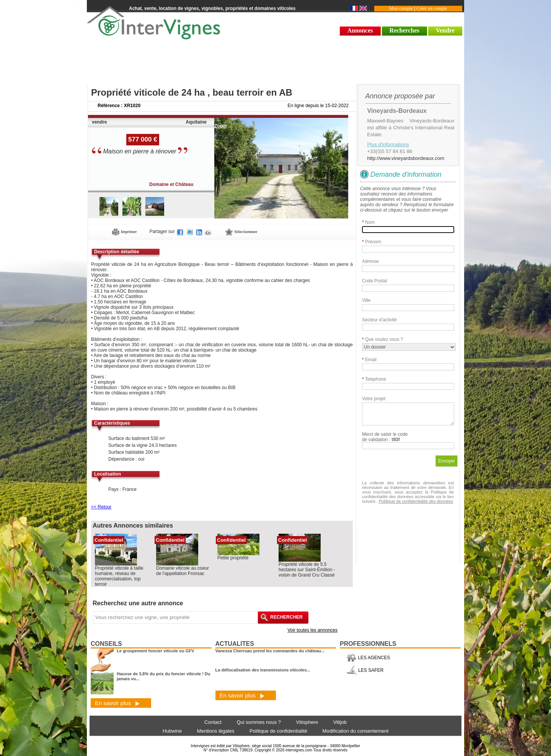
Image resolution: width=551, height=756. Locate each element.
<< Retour (101, 507)
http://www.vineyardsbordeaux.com (406, 158)
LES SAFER (365, 670)
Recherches (404, 30)
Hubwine (172, 731)
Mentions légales (216, 731)
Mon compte (401, 8)
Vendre (445, 30)
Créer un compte (432, 8)
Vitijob (340, 722)
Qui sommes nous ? (259, 722)
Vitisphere (307, 722)
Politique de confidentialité (278, 731)
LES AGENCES (368, 658)
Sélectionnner (241, 231)
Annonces (360, 30)
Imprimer (124, 231)
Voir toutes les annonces (312, 630)
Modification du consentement (356, 731)
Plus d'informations (388, 144)
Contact (213, 722)
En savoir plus (117, 703)
